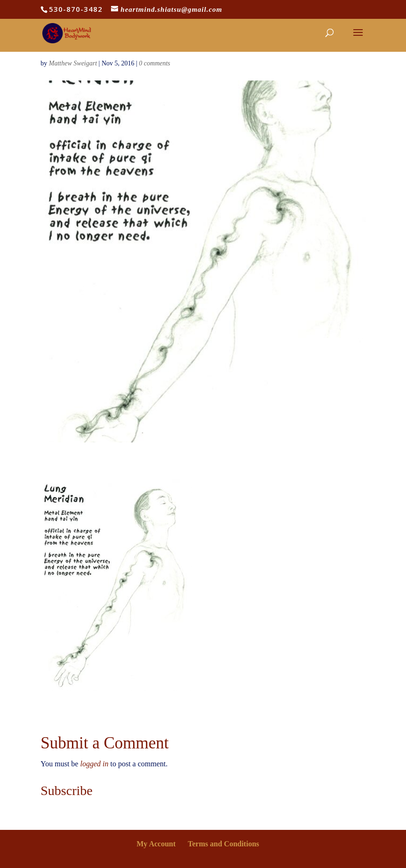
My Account (156, 844)
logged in (94, 764)
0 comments (155, 63)
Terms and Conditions (223, 844)
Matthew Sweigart (73, 63)
